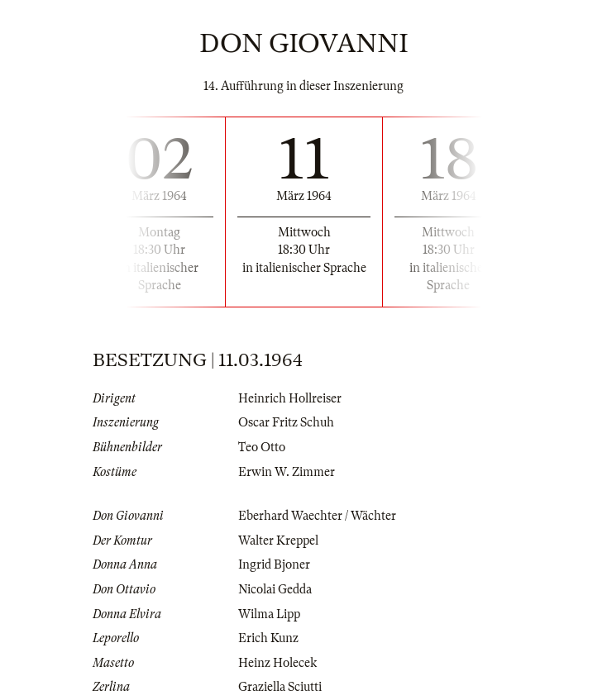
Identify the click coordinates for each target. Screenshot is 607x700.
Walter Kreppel (278, 540)
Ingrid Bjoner (274, 564)
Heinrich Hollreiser (290, 398)
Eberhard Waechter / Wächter (317, 516)
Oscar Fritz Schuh (286, 422)
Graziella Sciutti (280, 687)
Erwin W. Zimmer (287, 472)
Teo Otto (262, 447)
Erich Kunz (268, 638)
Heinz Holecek (277, 663)
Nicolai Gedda (275, 589)
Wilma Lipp (269, 614)
